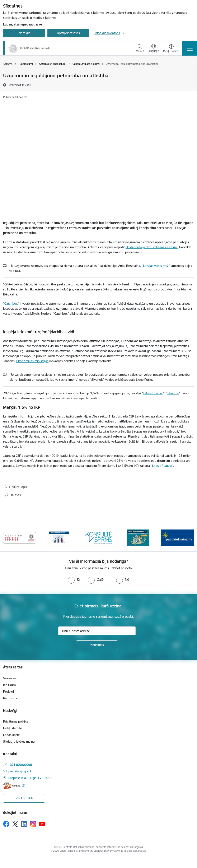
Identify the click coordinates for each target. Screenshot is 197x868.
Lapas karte (11, 735)
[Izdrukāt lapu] (98, 487)
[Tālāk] (187, 538)
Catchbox (11, 304)
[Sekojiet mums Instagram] (33, 824)
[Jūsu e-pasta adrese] (97, 631)
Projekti (8, 692)
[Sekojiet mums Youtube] (42, 824)
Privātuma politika (16, 721)
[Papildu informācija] (24, 786)
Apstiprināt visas (68, 33)
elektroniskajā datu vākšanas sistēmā (152, 247)
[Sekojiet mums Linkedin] (24, 824)
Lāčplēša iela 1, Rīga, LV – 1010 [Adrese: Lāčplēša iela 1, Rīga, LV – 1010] (30, 778)
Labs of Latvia (153, 393)
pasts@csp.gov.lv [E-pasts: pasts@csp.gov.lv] (20, 771)
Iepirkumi (10, 685)
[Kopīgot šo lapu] (98, 495)
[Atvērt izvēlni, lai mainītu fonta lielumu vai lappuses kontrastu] (171, 49)
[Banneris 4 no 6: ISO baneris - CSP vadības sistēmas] (59, 538)
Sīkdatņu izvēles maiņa (19, 741)
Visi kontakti (24, 798)
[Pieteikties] (97, 645)
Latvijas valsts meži (156, 266)
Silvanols (173, 393)
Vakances (10, 678)
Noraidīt (24, 33)
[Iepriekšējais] (10, 538)
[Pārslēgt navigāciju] (190, 48)
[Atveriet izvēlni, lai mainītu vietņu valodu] (153, 49)
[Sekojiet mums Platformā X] (15, 824)
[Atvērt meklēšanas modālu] (140, 49)
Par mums (10, 698)
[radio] (74, 579)
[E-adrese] (11, 786)
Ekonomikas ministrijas (32, 361)
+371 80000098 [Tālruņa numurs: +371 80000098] (20, 765)
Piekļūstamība (13, 728)
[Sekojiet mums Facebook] (6, 824)
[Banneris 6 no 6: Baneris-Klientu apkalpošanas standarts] (138, 538)
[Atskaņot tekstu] (20, 85)
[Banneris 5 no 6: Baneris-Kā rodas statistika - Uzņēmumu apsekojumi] (98, 538)
